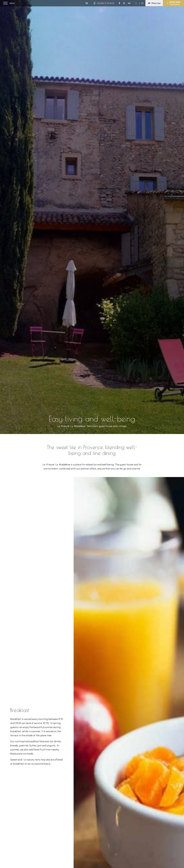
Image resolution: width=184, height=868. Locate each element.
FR (142, 3)
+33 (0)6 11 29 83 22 (104, 3)
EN (136, 3)
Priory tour (154, 3)
